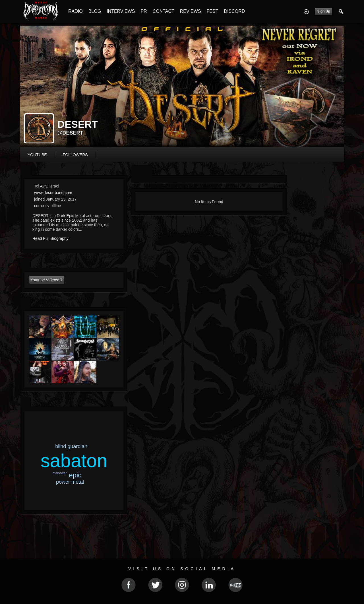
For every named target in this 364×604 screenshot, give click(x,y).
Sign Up (324, 11)
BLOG (95, 11)
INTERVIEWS (121, 11)
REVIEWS (191, 11)
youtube (37, 155)
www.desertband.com (53, 193)
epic (75, 475)
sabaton (74, 461)
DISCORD (234, 11)
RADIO (76, 11)
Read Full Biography (50, 238)
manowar (60, 473)
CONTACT (164, 11)
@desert (70, 133)
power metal (70, 482)
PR (144, 11)
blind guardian (71, 446)
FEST (213, 11)
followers (75, 155)
